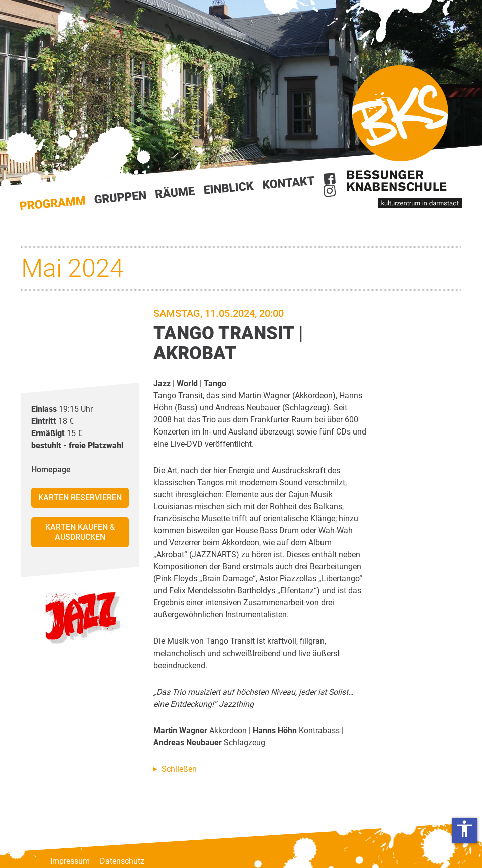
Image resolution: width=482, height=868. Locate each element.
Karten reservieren (80, 497)
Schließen (179, 769)
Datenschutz (122, 861)
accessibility (464, 829)
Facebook (330, 179)
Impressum (70, 861)
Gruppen (120, 197)
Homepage (51, 469)
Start (53, 204)
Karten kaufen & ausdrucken (80, 532)
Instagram (330, 191)
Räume (175, 193)
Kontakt (289, 183)
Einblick (229, 188)
